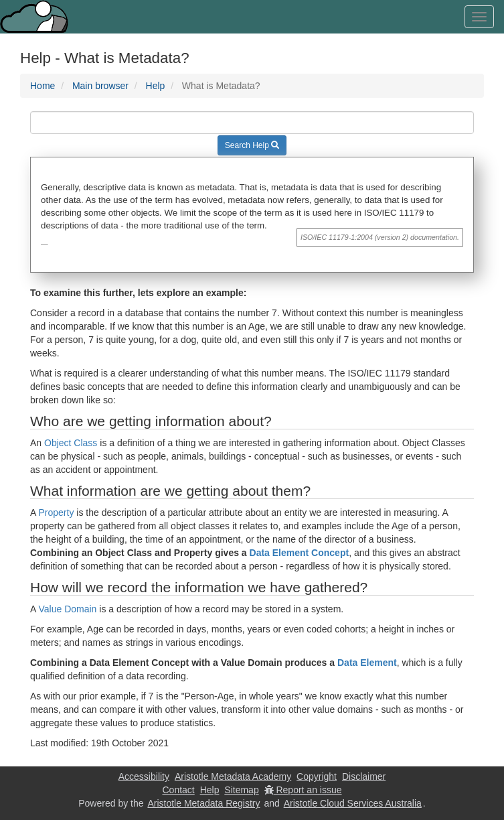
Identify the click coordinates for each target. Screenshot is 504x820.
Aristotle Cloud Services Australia (353, 803)
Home (43, 86)
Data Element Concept (300, 553)
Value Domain (67, 609)
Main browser (100, 86)
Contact (178, 790)
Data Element (367, 663)
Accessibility (144, 776)
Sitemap (241, 790)
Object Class (71, 443)
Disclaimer (364, 776)
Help (156, 86)
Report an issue (303, 790)
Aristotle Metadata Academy (233, 776)
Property (56, 512)
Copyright (317, 776)
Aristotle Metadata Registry (203, 803)
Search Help (252, 145)
